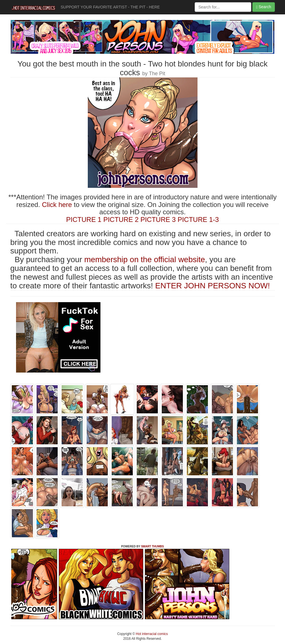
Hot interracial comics (152, 634)
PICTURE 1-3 (198, 220)
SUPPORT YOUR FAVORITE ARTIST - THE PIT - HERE (110, 7)
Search (263, 7)
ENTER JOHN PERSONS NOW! (213, 286)
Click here (57, 205)
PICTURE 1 (84, 220)
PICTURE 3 (158, 220)
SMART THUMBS (152, 546)
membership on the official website (145, 259)
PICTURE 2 (121, 220)
